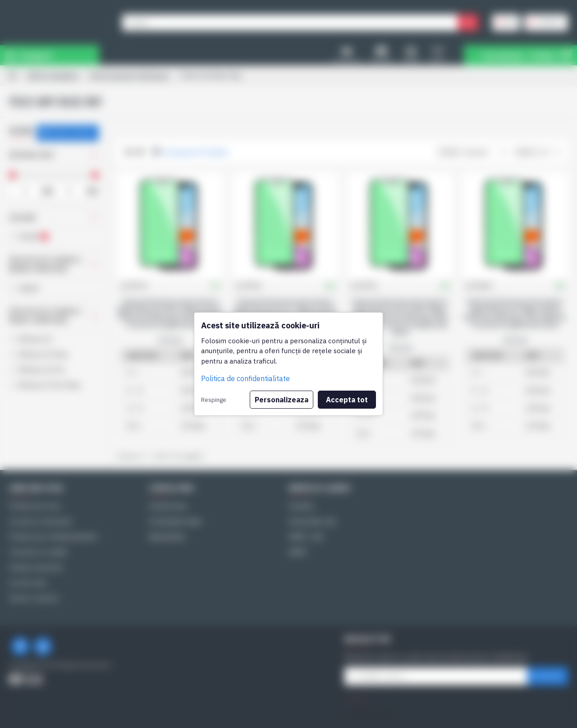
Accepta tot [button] (347, 400)
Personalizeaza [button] (282, 400)
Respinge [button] (214, 400)
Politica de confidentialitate (245, 378)
